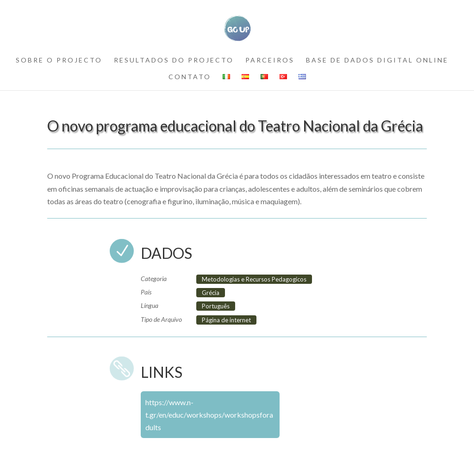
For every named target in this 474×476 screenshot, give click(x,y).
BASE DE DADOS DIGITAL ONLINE (377, 60)
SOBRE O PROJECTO (59, 60)
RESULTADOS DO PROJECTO (174, 60)
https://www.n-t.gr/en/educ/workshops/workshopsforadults (209, 415)
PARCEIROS (270, 60)
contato (190, 77)
